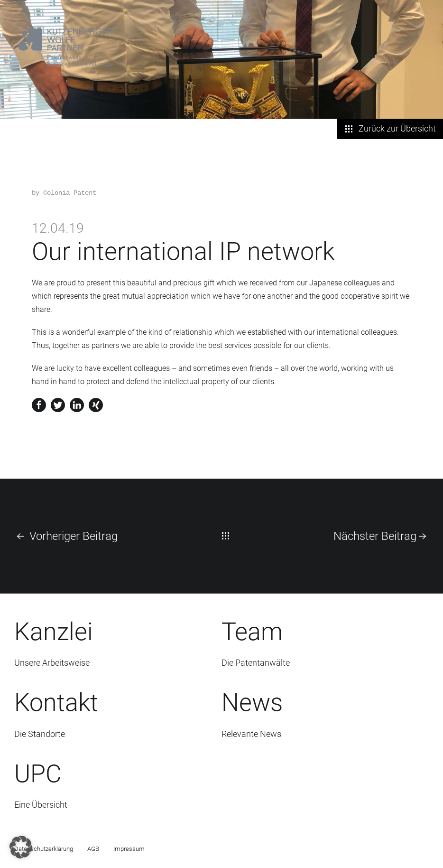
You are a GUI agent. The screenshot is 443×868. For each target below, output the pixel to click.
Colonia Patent (70, 193)
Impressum (129, 849)
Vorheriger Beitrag (66, 536)
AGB (93, 849)
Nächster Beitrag (381, 536)
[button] (21, 847)
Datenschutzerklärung (44, 849)
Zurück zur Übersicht (390, 128)
